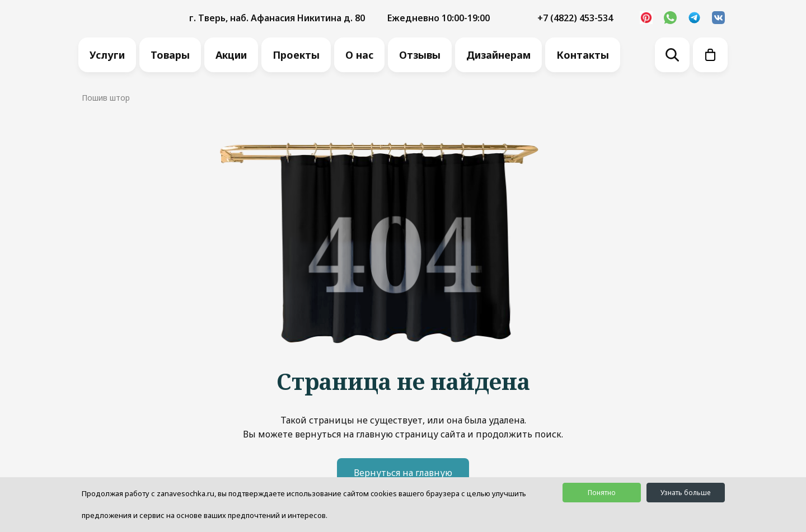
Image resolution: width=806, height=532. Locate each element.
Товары (170, 55)
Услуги (107, 55)
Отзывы (420, 55)
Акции (231, 55)
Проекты (296, 55)
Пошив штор (106, 98)
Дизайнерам (498, 55)
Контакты (583, 55)
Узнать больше (685, 493)
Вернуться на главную (403, 473)
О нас (359, 55)
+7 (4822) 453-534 (575, 18)
